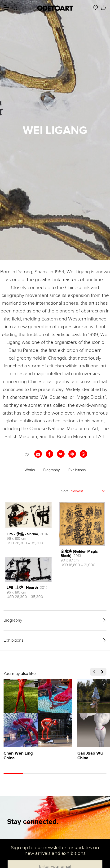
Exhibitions (77, 470)
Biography (52, 470)
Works (30, 470)
